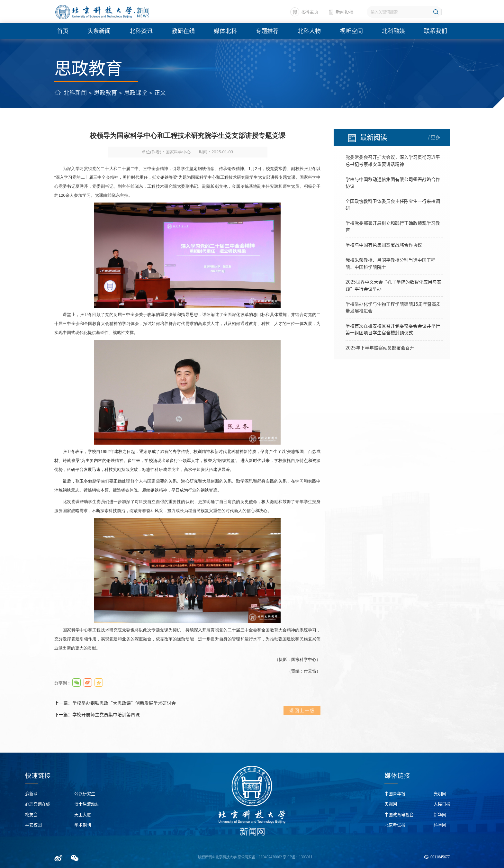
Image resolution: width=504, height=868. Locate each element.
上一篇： (115, 703)
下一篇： (97, 715)
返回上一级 (302, 710)
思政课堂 (136, 93)
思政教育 (105, 93)
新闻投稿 (345, 12)
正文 (160, 93)
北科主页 (310, 12)
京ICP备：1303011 (298, 857)
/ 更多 (434, 137)
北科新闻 (75, 93)
